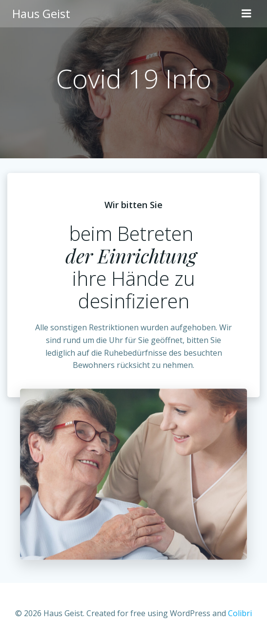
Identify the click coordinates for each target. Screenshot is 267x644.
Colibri (240, 613)
